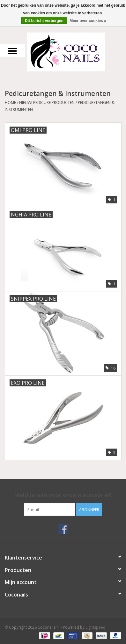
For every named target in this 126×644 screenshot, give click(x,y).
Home (10, 102)
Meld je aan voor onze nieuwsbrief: (63, 495)
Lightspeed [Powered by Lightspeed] (96, 627)
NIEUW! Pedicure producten (47, 102)
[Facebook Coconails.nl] (63, 529)
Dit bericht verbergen (44, 21)
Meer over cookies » (88, 21)
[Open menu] (12, 51)
